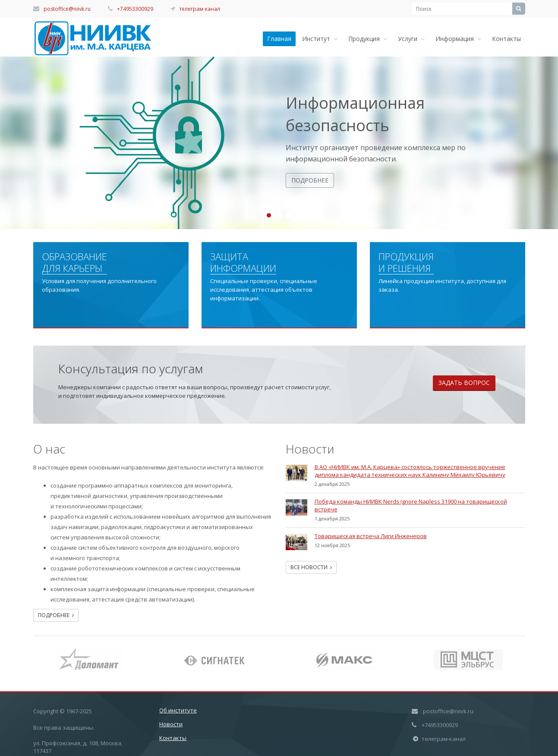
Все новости (311, 567)
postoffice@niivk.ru (67, 9)
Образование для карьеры (74, 263)
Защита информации (243, 263)
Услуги (411, 39)
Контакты (506, 39)
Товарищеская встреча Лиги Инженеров (371, 536)
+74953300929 (135, 9)
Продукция (368, 39)
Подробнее (310, 180)
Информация (458, 39)
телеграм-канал (200, 9)
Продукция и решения (406, 263)
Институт (320, 39)
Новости (171, 724)
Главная (279, 39)
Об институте (178, 710)
